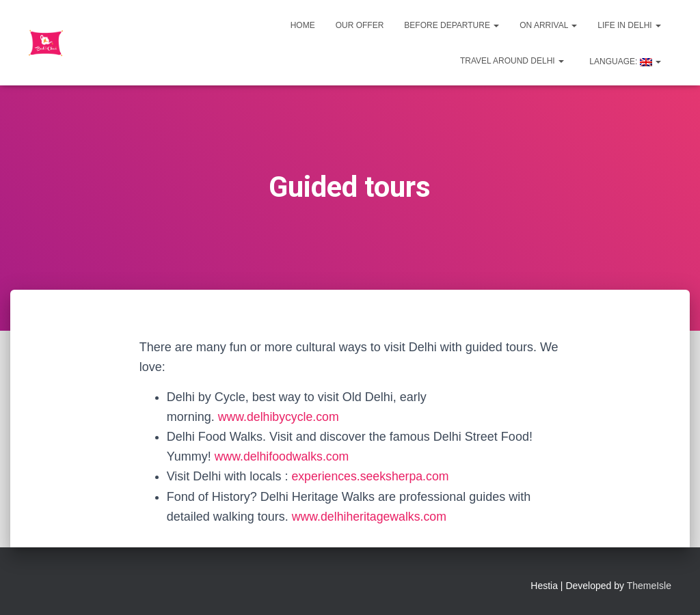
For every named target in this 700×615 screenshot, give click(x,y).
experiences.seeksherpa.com (371, 476)
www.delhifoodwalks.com (283, 456)
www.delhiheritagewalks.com (371, 517)
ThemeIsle (649, 586)
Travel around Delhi (512, 61)
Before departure (452, 25)
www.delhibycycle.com (280, 417)
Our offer (360, 25)
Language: (624, 61)
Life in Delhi (629, 25)
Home (303, 25)
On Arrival (548, 25)
